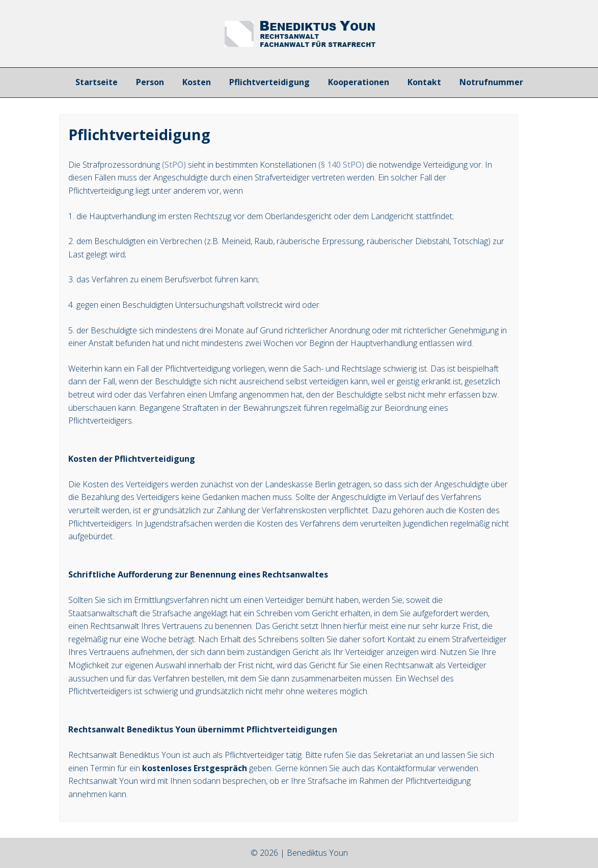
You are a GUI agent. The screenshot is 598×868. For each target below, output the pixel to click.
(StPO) (174, 165)
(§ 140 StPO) (341, 165)
